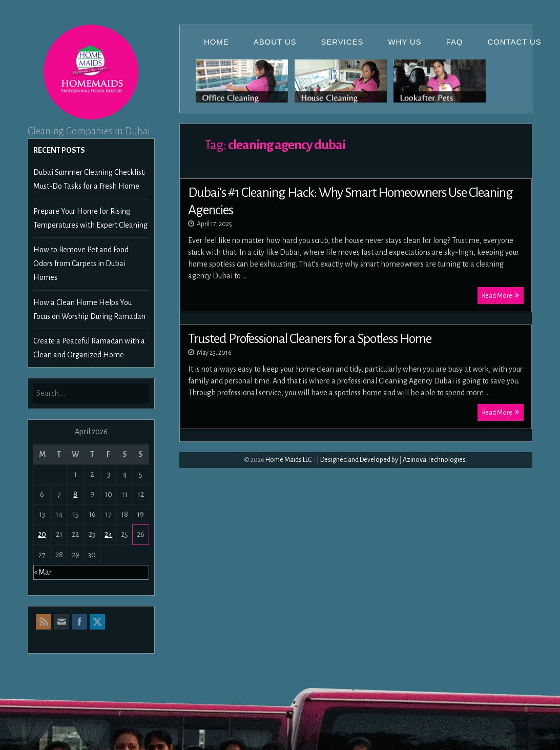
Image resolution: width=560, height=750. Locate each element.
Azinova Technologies (434, 460)
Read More (501, 296)
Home (216, 42)
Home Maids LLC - (291, 460)
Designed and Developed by (359, 460)
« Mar (43, 572)
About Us (275, 42)
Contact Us (515, 42)
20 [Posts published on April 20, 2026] (42, 534)
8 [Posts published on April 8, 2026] (75, 494)
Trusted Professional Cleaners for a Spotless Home (310, 339)
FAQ (455, 42)
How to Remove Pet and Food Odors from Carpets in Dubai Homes (81, 263)
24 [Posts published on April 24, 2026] (108, 534)
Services (343, 42)
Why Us (405, 42)
